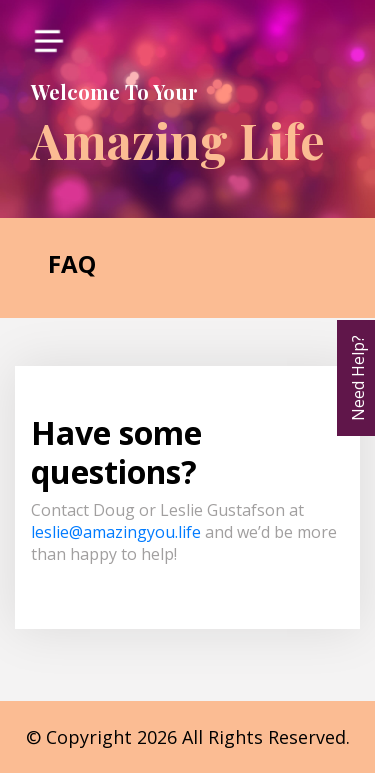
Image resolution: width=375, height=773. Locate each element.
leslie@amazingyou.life (116, 532)
